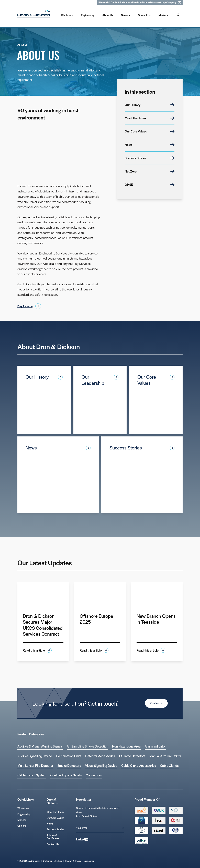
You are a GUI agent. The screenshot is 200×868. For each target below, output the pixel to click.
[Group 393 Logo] (176, 810)
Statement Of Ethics (53, 861)
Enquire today (25, 306)
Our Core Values (150, 131)
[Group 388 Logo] (159, 810)
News (150, 145)
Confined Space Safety (66, 775)
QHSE (150, 184)
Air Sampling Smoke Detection (87, 746)
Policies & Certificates (53, 837)
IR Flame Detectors (132, 756)
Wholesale (23, 808)
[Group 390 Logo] (159, 830)
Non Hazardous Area (126, 746)
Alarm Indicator (155, 746)
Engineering (24, 814)
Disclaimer (89, 861)
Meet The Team (150, 118)
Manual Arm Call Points (165, 756)
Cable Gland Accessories (139, 766)
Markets (22, 820)
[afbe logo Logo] (142, 841)
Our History (150, 105)
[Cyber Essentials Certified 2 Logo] (142, 820)
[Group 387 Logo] (142, 810)
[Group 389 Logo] (159, 820)
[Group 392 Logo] (176, 820)
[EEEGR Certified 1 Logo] (142, 830)
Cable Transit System (32, 775)
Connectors (94, 775)
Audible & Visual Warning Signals (40, 746)
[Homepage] (34, 15)
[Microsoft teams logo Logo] (176, 830)
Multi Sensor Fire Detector (35, 766)
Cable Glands (169, 766)
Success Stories (150, 158)
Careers (22, 826)
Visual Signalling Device (101, 766)
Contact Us (156, 703)
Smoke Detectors (69, 766)
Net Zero (150, 171)
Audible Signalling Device (35, 756)
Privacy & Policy (73, 861)
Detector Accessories (100, 756)
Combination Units (69, 756)
